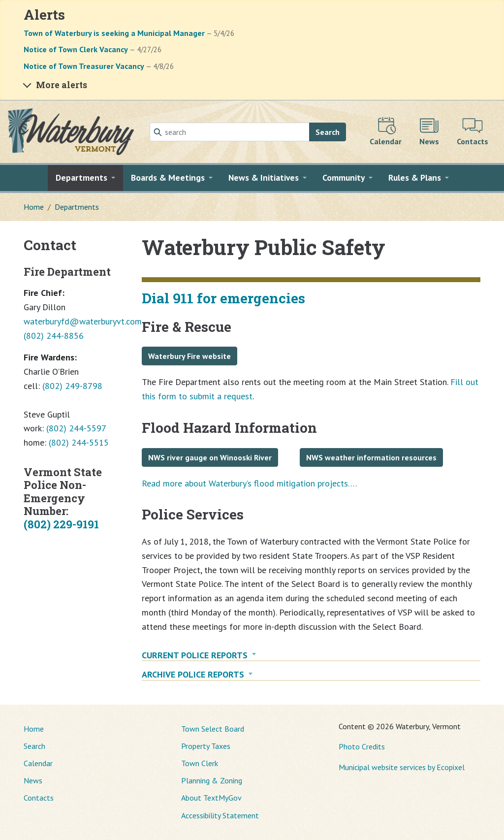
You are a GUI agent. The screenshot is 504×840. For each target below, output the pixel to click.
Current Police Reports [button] (195, 655)
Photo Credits (362, 746)
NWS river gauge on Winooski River (210, 457)
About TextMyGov (211, 798)
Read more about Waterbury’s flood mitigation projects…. (249, 483)
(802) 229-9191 (61, 524)
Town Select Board (213, 729)
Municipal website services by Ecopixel (402, 767)
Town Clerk (200, 763)
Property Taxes (206, 746)
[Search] (230, 132)
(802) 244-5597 (76, 428)
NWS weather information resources (371, 457)
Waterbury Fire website (189, 356)
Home (34, 207)
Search (328, 132)
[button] (85, 178)
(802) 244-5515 (79, 442)
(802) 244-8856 (54, 336)
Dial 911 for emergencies (223, 298)
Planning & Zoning (212, 780)
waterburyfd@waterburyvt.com (83, 321)
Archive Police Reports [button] (193, 674)
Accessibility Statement (220, 815)
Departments (77, 207)
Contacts (39, 798)
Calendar (38, 763)
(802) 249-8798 (72, 386)
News (33, 780)
